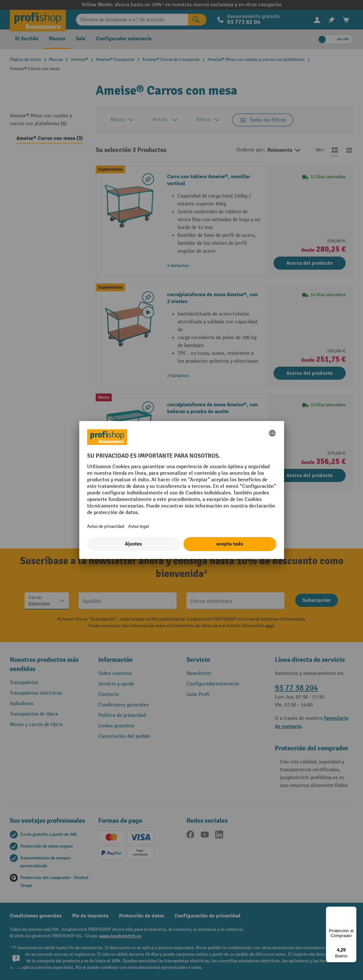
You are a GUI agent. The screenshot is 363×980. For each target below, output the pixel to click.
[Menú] (353, 911)
